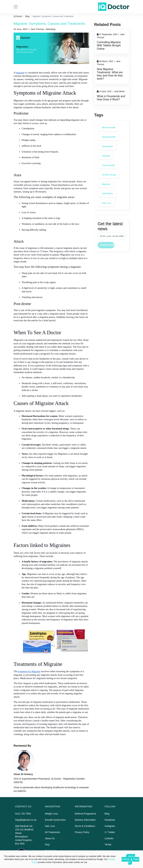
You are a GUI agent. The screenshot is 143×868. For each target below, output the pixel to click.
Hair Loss (106, 203)
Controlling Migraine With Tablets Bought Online (109, 45)
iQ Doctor (18, 16)
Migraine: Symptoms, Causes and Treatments (53, 16)
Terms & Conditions (85, 826)
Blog (27, 16)
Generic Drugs (109, 175)
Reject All (134, 861)
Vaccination (107, 146)
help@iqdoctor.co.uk (26, 820)
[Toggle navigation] (16, 7)
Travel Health (108, 165)
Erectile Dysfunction (55, 820)
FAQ (47, 845)
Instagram (110, 826)
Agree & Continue (128, 858)
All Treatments (52, 832)
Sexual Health (109, 137)
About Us (50, 838)
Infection (106, 156)
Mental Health (109, 127)
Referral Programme (86, 814)
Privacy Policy (82, 832)
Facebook (110, 820)
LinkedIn (109, 838)
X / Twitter (110, 832)
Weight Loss (51, 814)
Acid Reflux (107, 194)
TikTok (108, 845)
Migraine (106, 184)
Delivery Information (85, 820)
